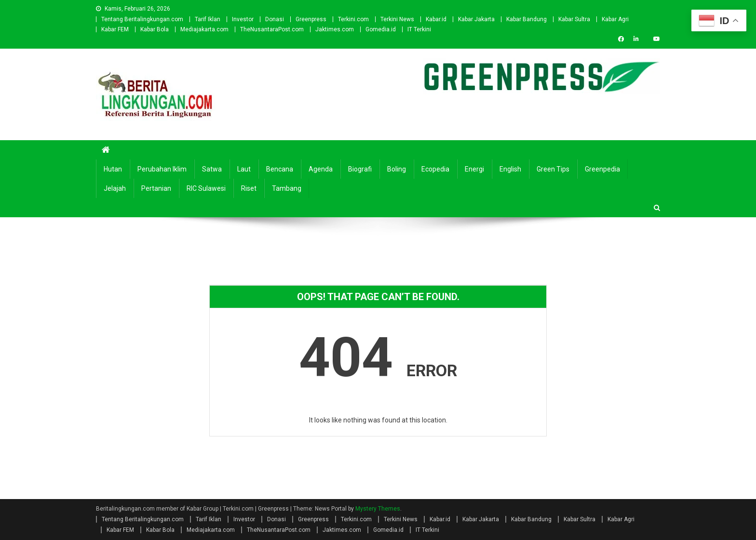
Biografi (360, 169)
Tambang (287, 188)
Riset (249, 188)
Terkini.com (353, 19)
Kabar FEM (115, 29)
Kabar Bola (155, 29)
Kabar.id (436, 19)
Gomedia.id (381, 29)
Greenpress (311, 19)
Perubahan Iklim (162, 169)
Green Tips (553, 169)
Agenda (321, 169)
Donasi (275, 19)
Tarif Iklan (208, 19)
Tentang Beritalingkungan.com (142, 19)
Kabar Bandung (526, 19)
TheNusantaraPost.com (272, 29)
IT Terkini (419, 29)
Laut (244, 169)
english (510, 169)
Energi (474, 169)
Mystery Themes (378, 509)
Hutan (113, 169)
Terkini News (397, 19)
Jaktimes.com (335, 29)
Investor (243, 19)
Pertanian (156, 188)
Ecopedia (435, 169)
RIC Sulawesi (206, 188)
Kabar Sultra (574, 19)
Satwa (212, 169)
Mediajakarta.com (204, 29)
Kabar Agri (615, 19)
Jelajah (115, 188)
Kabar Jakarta (476, 19)
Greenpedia (602, 169)
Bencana (280, 169)
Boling (397, 169)
